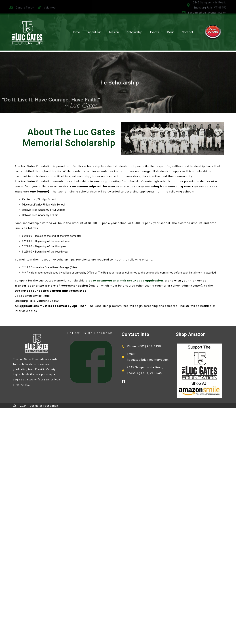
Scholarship (135, 23)
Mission (114, 23)
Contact (187, 23)
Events (155, 23)
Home (76, 23)
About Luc (95, 23)
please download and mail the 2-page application (124, 281)
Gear (170, 23)
